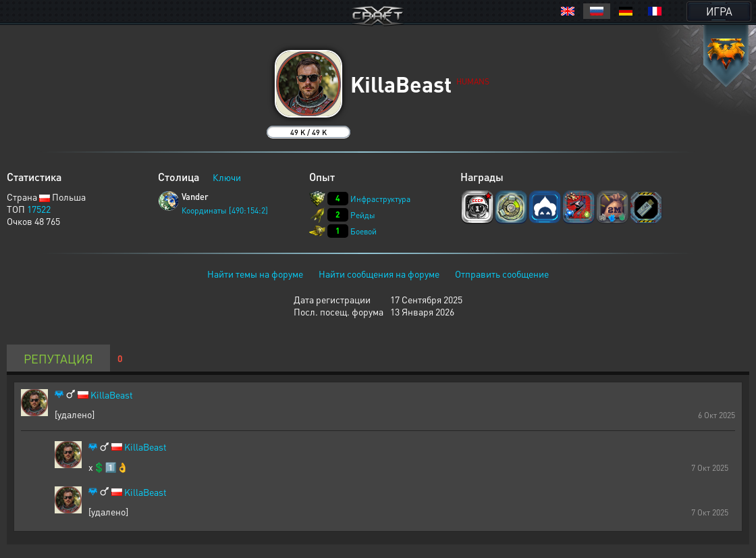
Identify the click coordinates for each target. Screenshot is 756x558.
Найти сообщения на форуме (379, 274)
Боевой (363, 231)
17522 (39, 209)
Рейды (363, 215)
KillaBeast (112, 395)
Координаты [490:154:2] (225, 210)
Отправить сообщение (502, 274)
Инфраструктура (380, 199)
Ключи (227, 177)
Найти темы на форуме (255, 274)
